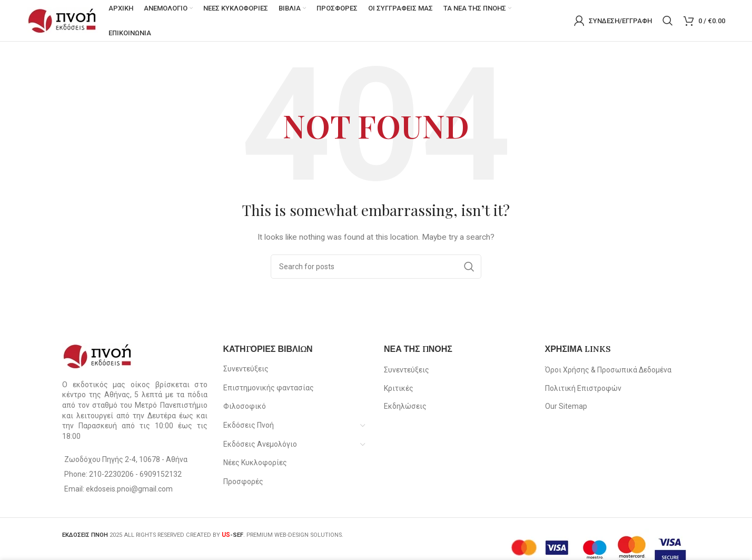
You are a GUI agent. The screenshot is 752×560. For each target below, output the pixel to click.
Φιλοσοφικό (245, 407)
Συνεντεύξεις (246, 370)
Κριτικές (399, 389)
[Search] (668, 21)
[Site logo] (62, 21)
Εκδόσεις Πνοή (249, 426)
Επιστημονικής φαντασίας (269, 388)
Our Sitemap (566, 407)
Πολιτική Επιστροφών (583, 389)
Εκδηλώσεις (405, 407)
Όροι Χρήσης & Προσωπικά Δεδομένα (608, 371)
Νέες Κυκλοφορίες (255, 464)
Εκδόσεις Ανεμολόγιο (260, 445)
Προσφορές (243, 482)
